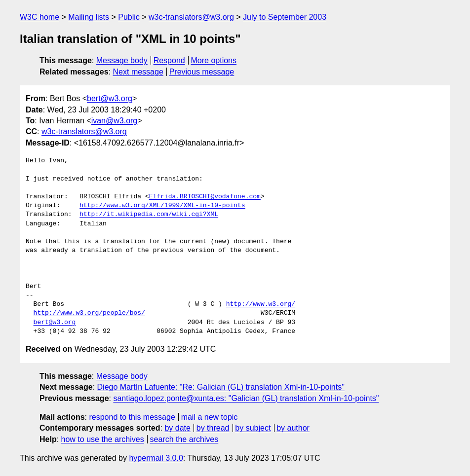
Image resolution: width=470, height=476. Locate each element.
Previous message (202, 72)
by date (177, 428)
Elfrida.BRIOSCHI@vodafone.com (205, 197)
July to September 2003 (285, 17)
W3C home (39, 17)
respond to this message (132, 417)
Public (129, 17)
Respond (169, 60)
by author (293, 428)
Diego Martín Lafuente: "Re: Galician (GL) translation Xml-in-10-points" (221, 387)
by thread (213, 428)
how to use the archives (103, 439)
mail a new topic (210, 417)
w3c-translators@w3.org (191, 17)
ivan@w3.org (115, 121)
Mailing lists (89, 17)
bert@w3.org (110, 98)
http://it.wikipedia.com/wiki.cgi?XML (149, 215)
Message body (122, 60)
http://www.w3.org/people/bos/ (89, 313)
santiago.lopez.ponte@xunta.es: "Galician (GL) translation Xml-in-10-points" (246, 398)
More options (214, 60)
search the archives (184, 439)
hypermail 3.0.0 (156, 458)
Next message (138, 72)
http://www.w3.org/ (261, 304)
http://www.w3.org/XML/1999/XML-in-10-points (162, 206)
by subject (253, 428)
